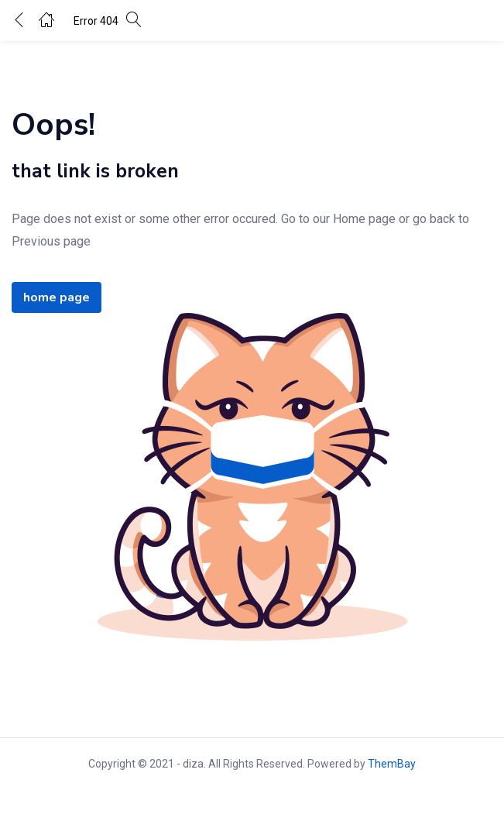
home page (57, 297)
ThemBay (392, 764)
